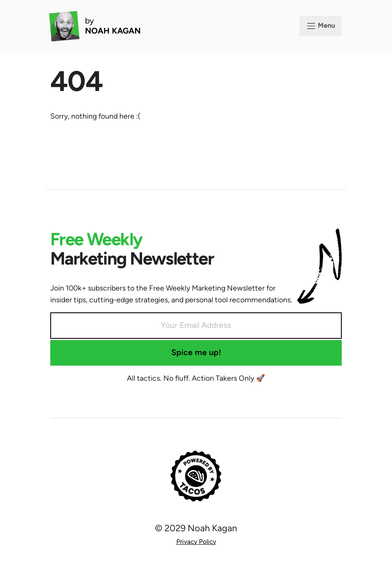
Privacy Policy (196, 542)
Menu (321, 26)
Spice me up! (196, 352)
